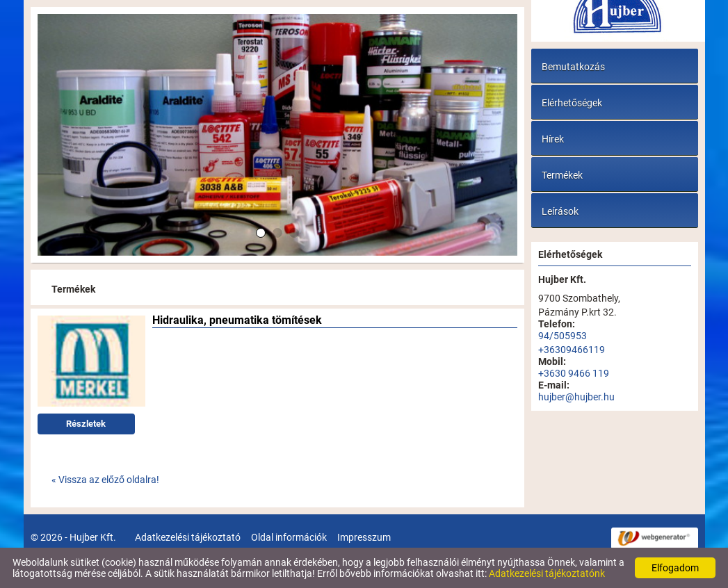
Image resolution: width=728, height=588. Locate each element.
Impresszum (364, 537)
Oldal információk (289, 537)
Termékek (562, 175)
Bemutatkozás (573, 67)
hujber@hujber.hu (576, 397)
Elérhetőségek (572, 103)
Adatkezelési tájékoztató (188, 537)
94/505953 (563, 336)
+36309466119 (572, 350)
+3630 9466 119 (574, 373)
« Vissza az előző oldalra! (105, 480)
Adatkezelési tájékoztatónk (547, 573)
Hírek (553, 139)
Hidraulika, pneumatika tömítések (237, 321)
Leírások (560, 211)
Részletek (86, 424)
